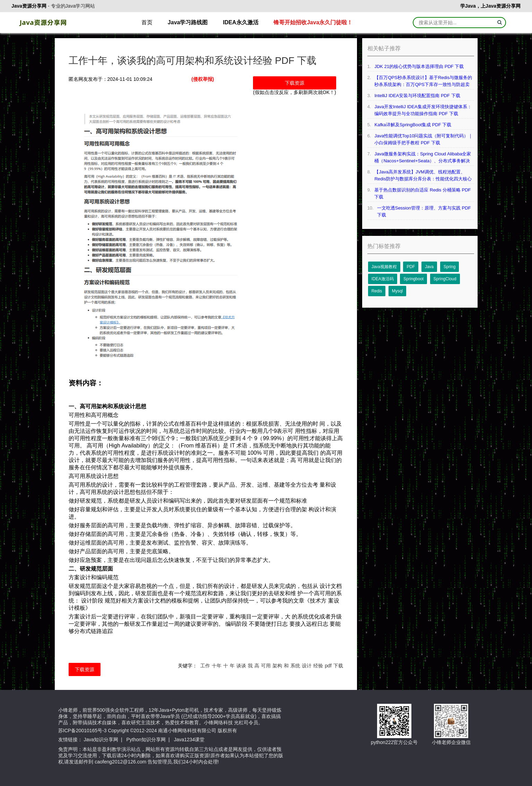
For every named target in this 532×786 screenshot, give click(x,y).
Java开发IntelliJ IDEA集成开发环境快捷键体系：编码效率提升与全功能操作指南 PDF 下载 (423, 110)
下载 (338, 666)
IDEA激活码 (383, 279)
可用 (266, 666)
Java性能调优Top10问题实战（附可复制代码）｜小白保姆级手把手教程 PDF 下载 (424, 139)
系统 (295, 666)
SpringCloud (445, 279)
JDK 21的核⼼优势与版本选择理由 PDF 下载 (419, 66)
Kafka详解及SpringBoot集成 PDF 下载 (413, 125)
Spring (450, 267)
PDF (411, 267)
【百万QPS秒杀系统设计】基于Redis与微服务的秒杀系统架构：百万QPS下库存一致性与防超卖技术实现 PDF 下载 (423, 82)
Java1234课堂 (189, 740)
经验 (318, 666)
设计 (307, 666)
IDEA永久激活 (241, 22)
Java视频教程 (384, 267)
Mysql (397, 291)
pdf (328, 666)
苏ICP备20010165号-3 (82, 731)
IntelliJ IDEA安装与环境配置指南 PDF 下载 (417, 96)
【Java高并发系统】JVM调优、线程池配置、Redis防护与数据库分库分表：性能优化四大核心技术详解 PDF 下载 (423, 176)
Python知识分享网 (146, 740)
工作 (205, 666)
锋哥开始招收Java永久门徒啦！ (313, 22)
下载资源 (295, 83)
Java (429, 267)
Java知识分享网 (101, 740)
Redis (377, 291)
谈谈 (241, 666)
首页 (147, 22)
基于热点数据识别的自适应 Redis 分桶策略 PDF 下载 (422, 193)
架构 (277, 666)
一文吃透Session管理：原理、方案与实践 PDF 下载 (424, 211)
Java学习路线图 (188, 22)
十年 (217, 666)
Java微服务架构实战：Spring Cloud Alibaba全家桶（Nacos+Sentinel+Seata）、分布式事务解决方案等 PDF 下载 (423, 158)
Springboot (413, 279)
